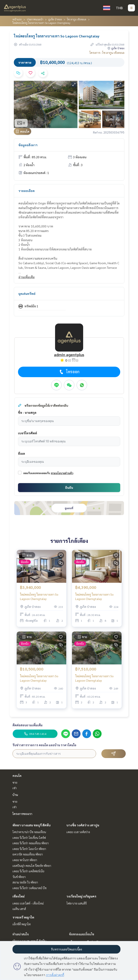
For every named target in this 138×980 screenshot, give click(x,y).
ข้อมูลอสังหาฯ (28, 145)
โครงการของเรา (22, 814)
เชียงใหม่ (19, 896)
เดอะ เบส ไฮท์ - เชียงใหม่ (28, 903)
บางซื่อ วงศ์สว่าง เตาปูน (83, 825)
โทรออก (69, 372)
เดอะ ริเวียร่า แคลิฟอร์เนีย (28, 871)
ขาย (15, 782)
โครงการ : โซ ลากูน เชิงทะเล (107, 53)
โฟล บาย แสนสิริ (77, 903)
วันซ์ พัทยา (19, 877)
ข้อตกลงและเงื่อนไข (82, 934)
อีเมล (22, 453)
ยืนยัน (69, 487)
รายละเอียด (27, 191)
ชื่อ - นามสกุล (27, 412)
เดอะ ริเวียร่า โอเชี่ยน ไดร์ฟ (29, 837)
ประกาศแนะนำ (35, 19)
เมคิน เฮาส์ (19, 909)
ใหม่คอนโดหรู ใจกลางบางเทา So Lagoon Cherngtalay (39, 597)
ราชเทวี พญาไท (23, 917)
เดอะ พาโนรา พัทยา (25, 860)
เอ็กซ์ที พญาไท (22, 924)
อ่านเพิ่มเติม (27, 277)
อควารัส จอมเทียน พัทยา (28, 854)
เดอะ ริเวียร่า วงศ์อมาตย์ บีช (30, 888)
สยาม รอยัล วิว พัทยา (25, 882)
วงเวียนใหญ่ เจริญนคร (81, 896)
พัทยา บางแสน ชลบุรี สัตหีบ (32, 825)
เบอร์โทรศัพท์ (28, 433)
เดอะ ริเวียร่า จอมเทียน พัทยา (31, 843)
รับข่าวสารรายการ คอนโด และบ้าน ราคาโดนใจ (44, 745)
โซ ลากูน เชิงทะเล (77, 19)
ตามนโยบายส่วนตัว (62, 473)
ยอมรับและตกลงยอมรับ (37, 473)
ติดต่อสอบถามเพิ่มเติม (28, 725)
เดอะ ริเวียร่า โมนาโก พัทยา (29, 849)
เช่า (15, 788)
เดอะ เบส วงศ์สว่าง (78, 832)
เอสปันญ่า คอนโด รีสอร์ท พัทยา (32, 866)
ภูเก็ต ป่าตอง (55, 19)
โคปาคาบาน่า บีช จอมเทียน (29, 832)
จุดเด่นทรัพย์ (27, 294)
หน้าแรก (17, 19)
